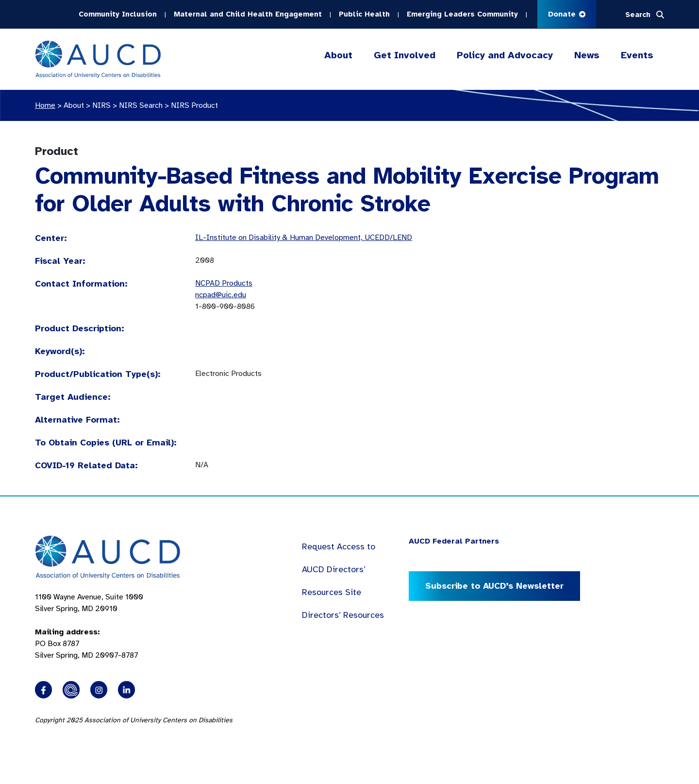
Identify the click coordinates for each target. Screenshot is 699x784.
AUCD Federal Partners (454, 541)
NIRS (101, 105)
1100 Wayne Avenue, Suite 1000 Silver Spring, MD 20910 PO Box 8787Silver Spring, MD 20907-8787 (89, 626)
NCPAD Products (224, 283)
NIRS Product (194, 105)
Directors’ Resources (343, 615)
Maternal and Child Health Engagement (248, 14)
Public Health (364, 14)
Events (637, 55)
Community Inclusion (118, 14)
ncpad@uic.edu (221, 295)
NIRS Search (141, 105)
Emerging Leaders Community (462, 14)
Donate (567, 14)
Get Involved (405, 55)
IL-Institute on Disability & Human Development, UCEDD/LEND (304, 238)
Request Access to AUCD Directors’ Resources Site (339, 569)
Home (45, 105)
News (587, 55)
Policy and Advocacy (505, 55)
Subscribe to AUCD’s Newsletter (494, 586)
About (338, 55)
